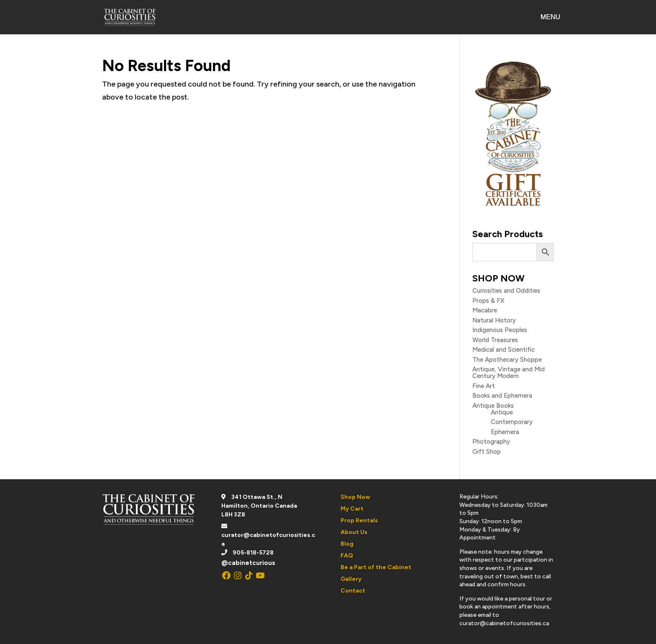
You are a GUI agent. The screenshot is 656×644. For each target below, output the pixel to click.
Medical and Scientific (504, 350)
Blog (347, 544)
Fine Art (484, 386)
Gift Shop (487, 452)
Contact (353, 591)
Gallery (351, 579)
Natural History (494, 320)
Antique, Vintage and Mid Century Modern (509, 373)
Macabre (485, 310)
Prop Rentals (359, 520)
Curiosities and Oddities (506, 291)
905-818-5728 (253, 553)
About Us (354, 532)
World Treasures (495, 340)
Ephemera (505, 432)
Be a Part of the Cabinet (376, 567)
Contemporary (512, 422)
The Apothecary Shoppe (507, 360)
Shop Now (355, 497)
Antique (502, 412)
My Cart (352, 509)
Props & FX (488, 301)
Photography (491, 442)
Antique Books (493, 406)
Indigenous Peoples (500, 330)
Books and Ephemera (502, 396)
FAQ (347, 556)
